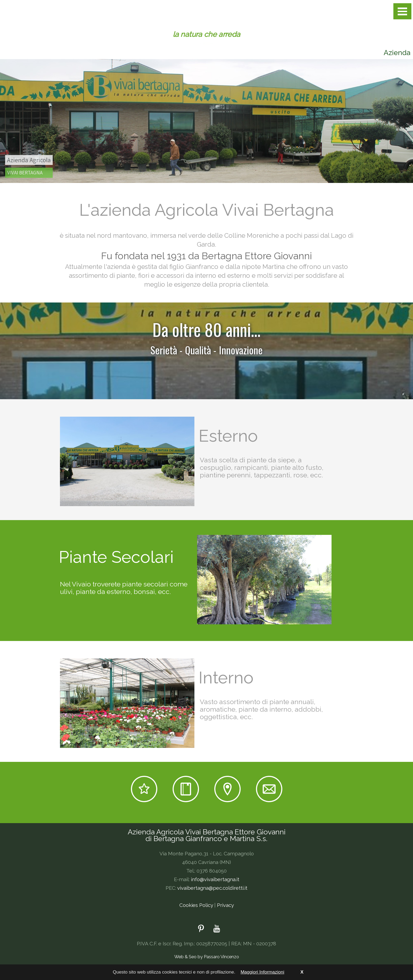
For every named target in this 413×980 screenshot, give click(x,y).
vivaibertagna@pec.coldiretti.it (212, 888)
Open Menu (403, 11)
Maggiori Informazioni (263, 972)
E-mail (269, 789)
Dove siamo (227, 789)
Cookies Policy (196, 905)
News (186, 789)
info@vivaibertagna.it (215, 879)
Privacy (225, 905)
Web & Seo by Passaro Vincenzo (207, 957)
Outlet (144, 789)
